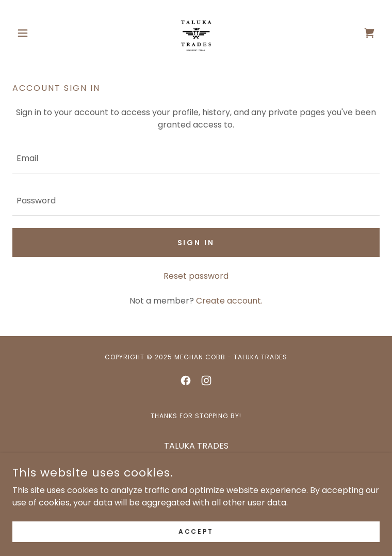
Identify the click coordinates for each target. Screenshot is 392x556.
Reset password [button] (196, 276)
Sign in (196, 243)
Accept (196, 531)
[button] (40, 33)
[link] (196, 33)
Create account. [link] (229, 301)
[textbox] (196, 158)
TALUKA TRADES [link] (196, 446)
